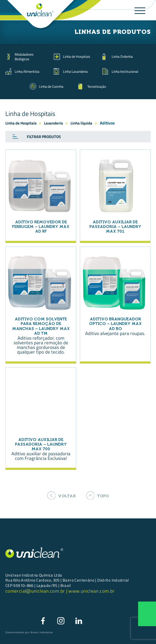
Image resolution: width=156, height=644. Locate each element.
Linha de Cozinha (51, 86)
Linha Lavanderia (75, 71)
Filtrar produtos (44, 137)
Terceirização (97, 86)
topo (98, 496)
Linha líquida (81, 123)
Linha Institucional (125, 71)
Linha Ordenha (122, 56)
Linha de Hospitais (77, 56)
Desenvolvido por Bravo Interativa (29, 632)
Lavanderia (53, 123)
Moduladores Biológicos (24, 56)
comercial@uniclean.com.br (36, 591)
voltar (62, 496)
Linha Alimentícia (27, 71)
